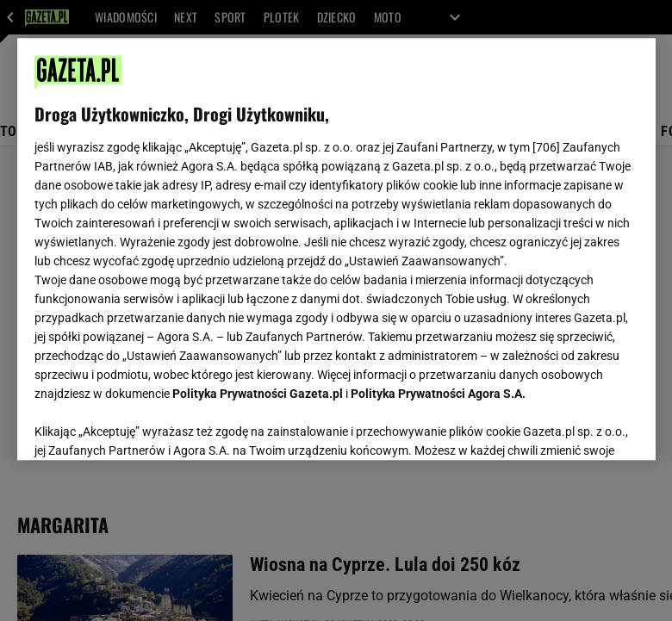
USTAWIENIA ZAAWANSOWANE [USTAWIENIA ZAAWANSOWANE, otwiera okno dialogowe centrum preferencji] (147, 425)
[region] (336, 249)
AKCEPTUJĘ (579, 426)
